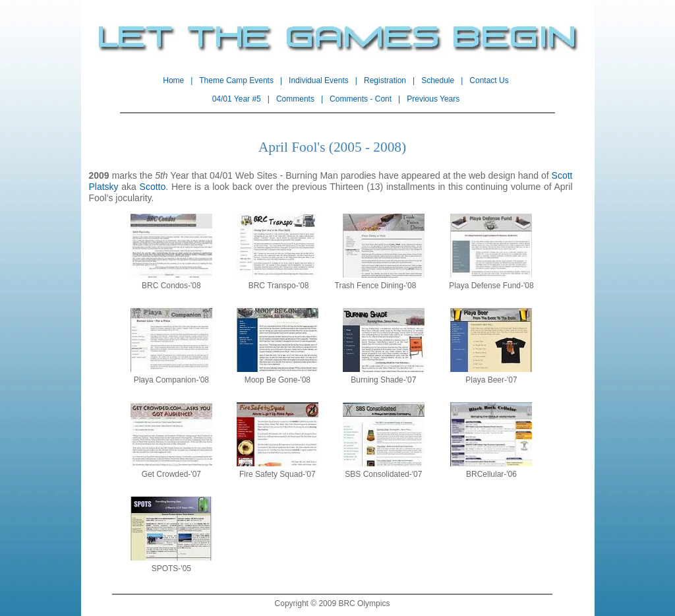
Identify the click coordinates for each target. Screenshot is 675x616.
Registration (385, 80)
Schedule (438, 80)
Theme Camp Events (236, 80)
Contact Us (489, 80)
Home (173, 80)
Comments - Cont (361, 99)
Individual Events (319, 80)
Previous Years (433, 99)
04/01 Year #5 (237, 99)
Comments (295, 99)
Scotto (153, 187)
